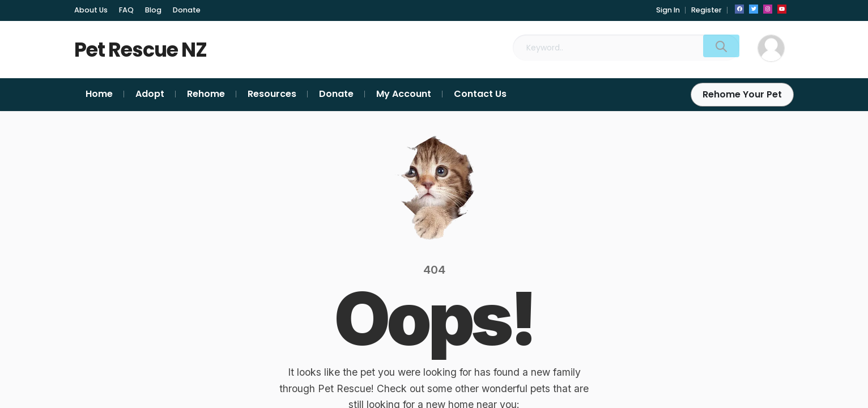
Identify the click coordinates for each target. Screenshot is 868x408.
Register (707, 10)
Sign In (668, 10)
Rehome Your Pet (742, 94)
